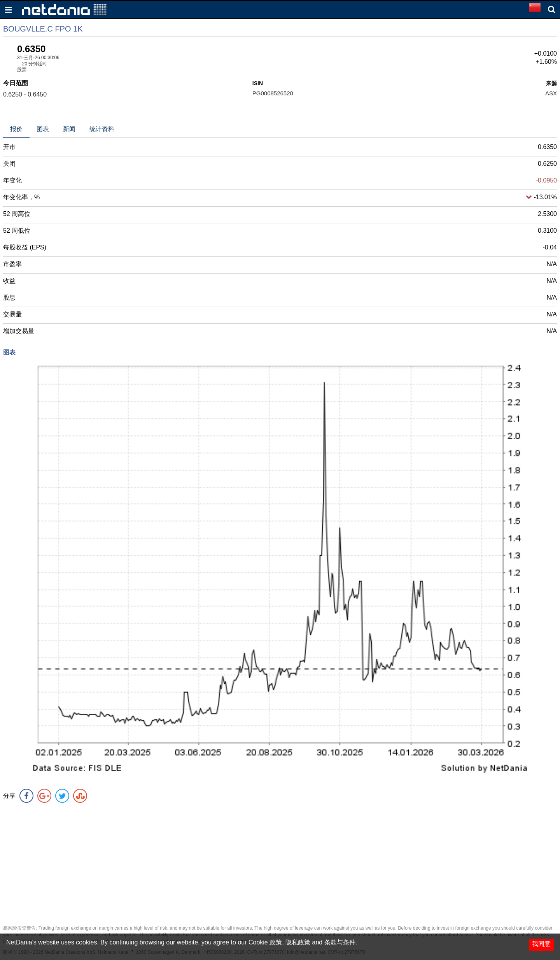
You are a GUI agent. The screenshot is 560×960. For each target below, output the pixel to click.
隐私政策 (298, 942)
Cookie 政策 (265, 942)
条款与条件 (340, 942)
